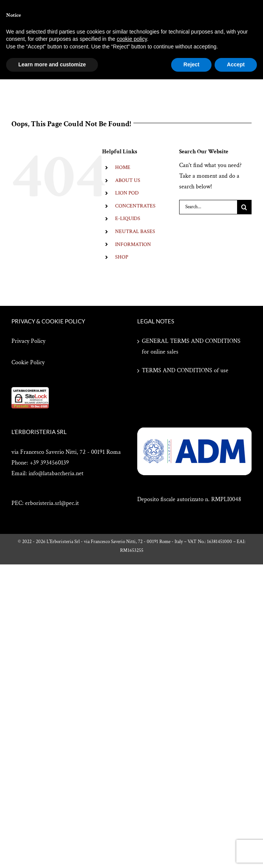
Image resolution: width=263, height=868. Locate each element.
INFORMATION (133, 244)
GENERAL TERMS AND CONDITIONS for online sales (191, 346)
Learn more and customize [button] (52, 64)
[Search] (244, 207)
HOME (123, 167)
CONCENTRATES (135, 206)
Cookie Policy (28, 362)
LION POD (127, 193)
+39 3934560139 (49, 463)
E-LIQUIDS (128, 219)
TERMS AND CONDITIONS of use (185, 371)
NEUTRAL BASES (135, 231)
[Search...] (208, 207)
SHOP (122, 257)
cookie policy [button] (132, 39)
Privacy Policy (28, 341)
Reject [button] (191, 64)
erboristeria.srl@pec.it (52, 503)
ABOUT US (128, 180)
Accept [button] (236, 64)
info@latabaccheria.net (56, 473)
